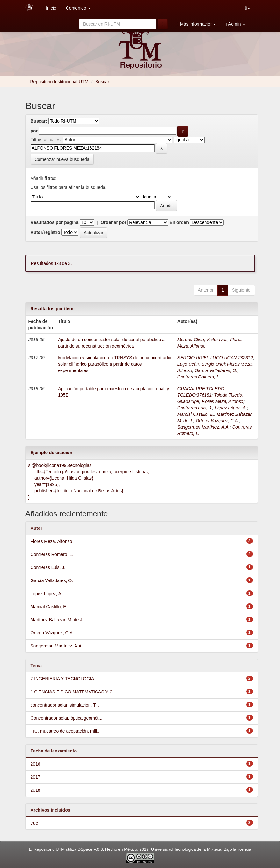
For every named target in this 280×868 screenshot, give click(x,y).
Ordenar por (114, 222)
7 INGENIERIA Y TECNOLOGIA (62, 679)
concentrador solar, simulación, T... (65, 705)
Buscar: (39, 121)
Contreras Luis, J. (195, 408)
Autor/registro (45, 232)
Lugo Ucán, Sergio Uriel (201, 364)
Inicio (50, 8)
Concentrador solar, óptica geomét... (67, 718)
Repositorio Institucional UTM (59, 82)
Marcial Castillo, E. (196, 414)
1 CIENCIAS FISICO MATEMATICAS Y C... (74, 692)
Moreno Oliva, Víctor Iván (203, 340)
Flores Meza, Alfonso (223, 401)
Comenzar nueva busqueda (62, 159)
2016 (36, 764)
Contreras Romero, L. (199, 377)
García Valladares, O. (216, 370)
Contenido (78, 8)
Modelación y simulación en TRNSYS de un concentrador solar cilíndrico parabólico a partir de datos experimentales (115, 364)
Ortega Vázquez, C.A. (217, 421)
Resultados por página (55, 222)
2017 (36, 777)
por (34, 131)
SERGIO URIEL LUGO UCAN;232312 (215, 358)
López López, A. (231, 408)
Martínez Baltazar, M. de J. (57, 620)
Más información (197, 24)
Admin (235, 24)
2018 (36, 790)
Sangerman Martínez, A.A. (204, 427)
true (34, 823)
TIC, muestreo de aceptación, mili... (66, 731)
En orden (179, 222)
